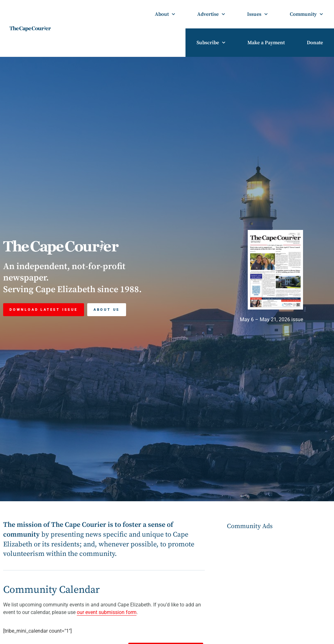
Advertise (211, 14)
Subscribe (211, 42)
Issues (257, 14)
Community (306, 14)
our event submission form (107, 612)
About (165, 14)
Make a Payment (266, 43)
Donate (315, 43)
